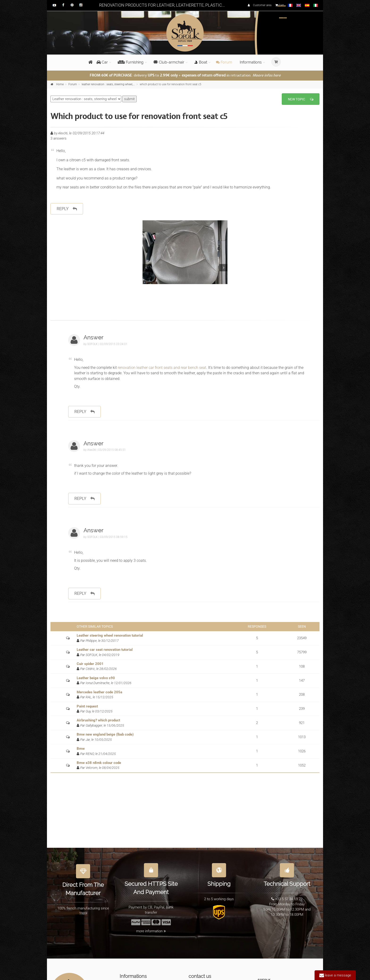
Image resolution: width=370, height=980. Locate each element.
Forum (224, 62)
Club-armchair (169, 62)
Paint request (87, 706)
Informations (251, 62)
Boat (201, 62)
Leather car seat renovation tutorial (105, 650)
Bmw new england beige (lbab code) (105, 734)
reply (67, 209)
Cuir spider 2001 (90, 664)
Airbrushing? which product (98, 720)
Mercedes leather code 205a (99, 692)
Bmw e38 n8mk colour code (99, 763)
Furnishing (131, 62)
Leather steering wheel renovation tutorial (110, 635)
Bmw (81, 749)
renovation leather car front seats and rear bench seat (162, 368)
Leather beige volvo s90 (96, 678)
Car (102, 62)
